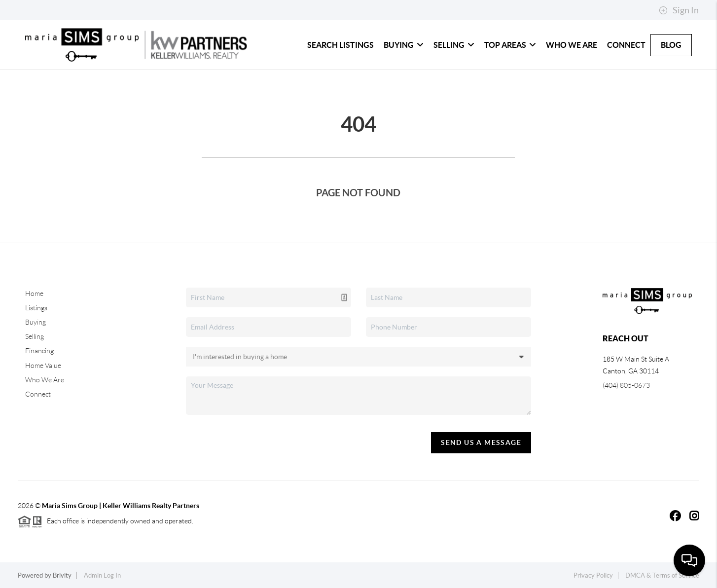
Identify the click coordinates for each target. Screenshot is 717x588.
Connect (626, 45)
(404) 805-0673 (626, 385)
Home (34, 294)
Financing (39, 351)
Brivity (62, 575)
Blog (671, 45)
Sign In (679, 10)
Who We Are (572, 45)
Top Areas (510, 45)
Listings (36, 308)
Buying (404, 45)
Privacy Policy (593, 575)
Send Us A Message (481, 442)
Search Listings (341, 45)
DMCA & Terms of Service (662, 575)
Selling (454, 45)
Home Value (43, 366)
